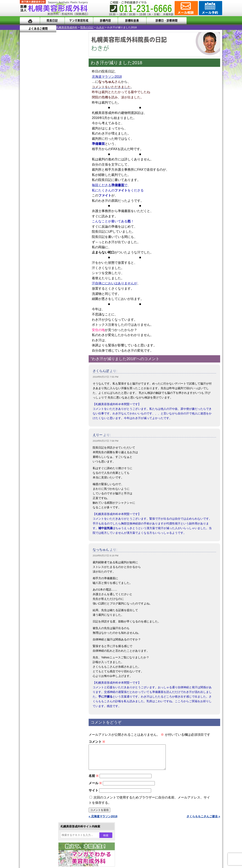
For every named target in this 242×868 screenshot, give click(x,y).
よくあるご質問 (204, 21)
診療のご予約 (210, 8)
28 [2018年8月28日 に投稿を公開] (42, 151)
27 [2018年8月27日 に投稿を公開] (35, 151)
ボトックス (40, 464)
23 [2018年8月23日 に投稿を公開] (58, 145)
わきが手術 (48, 384)
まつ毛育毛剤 (42, 435)
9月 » (36, 159)
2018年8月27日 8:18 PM (106, 556)
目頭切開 (39, 457)
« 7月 (26, 159)
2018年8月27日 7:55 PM (106, 377)
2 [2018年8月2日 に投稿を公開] (58, 127)
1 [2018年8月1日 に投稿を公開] (50, 127)
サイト (93, 795)
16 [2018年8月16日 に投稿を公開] (58, 139)
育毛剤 (38, 428)
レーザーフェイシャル (48, 413)
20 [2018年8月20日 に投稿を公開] (35, 145)
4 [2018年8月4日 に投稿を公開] (73, 127)
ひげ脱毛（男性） (45, 420)
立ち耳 (38, 399)
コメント (97, 742)
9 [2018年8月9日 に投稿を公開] (58, 133)
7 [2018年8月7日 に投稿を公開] (42, 133)
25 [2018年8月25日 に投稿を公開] (73, 145)
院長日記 (52, 21)
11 (52, 181)
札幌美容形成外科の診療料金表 (48, 515)
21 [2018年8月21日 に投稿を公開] (42, 145)
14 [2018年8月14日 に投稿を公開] (42, 139)
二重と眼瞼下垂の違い (42, 377)
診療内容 (105, 21)
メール (95, 788)
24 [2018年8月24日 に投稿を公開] (66, 145)
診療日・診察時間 (165, 21)
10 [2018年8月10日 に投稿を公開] (66, 133)
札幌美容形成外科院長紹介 (45, 530)
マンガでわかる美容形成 (78, 21)
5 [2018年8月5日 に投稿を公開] (27, 133)
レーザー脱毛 (42, 406)
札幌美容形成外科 (30, 27)
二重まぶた (40, 370)
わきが (64, 27)
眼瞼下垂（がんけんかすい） (52, 348)
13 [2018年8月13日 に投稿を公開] (35, 139)
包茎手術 (39, 442)
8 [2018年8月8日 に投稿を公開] (50, 133)
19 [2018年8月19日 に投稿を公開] (27, 145)
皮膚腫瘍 (39, 450)
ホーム (30, 21)
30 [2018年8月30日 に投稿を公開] (58, 151)
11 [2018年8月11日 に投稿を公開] (73, 133)
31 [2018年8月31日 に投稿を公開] (66, 151)
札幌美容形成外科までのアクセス (49, 508)
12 (56, 189)
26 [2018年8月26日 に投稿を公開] (27, 151)
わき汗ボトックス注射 (48, 391)
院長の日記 (50, 27)
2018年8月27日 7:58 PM (106, 441)
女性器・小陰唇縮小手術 (49, 362)
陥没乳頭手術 (42, 355)
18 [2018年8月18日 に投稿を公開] (73, 139)
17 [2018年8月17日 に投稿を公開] (66, 139)
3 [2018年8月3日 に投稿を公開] (66, 127)
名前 (94, 781)
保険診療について (39, 523)
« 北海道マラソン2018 (103, 821)
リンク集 (33, 537)
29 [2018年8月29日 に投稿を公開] (50, 151)
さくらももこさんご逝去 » (203, 821)
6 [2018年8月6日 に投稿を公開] (35, 133)
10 (48, 181)
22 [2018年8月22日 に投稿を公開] (50, 145)
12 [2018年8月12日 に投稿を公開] (27, 139)
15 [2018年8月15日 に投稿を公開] (50, 139)
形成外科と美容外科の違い (45, 501)
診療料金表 (131, 21)
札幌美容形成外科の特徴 (43, 494)
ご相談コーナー (186, 8)
